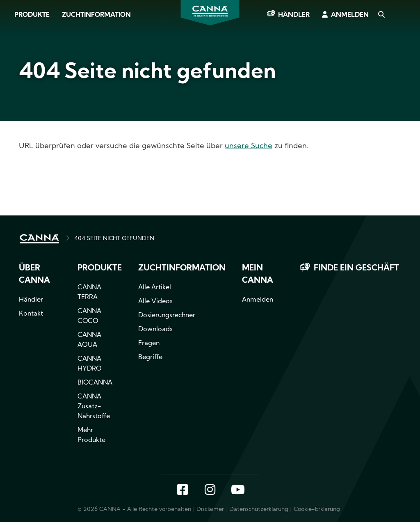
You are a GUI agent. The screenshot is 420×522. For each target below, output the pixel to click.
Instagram (210, 490)
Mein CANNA (258, 275)
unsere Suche (249, 146)
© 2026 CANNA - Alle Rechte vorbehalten (134, 509)
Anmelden (350, 15)
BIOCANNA (95, 383)
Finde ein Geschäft (356, 268)
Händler (294, 15)
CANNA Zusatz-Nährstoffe (94, 407)
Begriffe (150, 357)
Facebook (183, 490)
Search (381, 15)
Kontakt (31, 314)
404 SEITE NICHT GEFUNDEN (114, 239)
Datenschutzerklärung (259, 509)
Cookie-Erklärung (317, 509)
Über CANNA (34, 275)
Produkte (32, 15)
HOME (39, 239)
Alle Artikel (155, 288)
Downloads (155, 330)
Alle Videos (155, 302)
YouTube (237, 490)
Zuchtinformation (96, 15)
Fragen (149, 343)
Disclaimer (210, 509)
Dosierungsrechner (167, 316)
